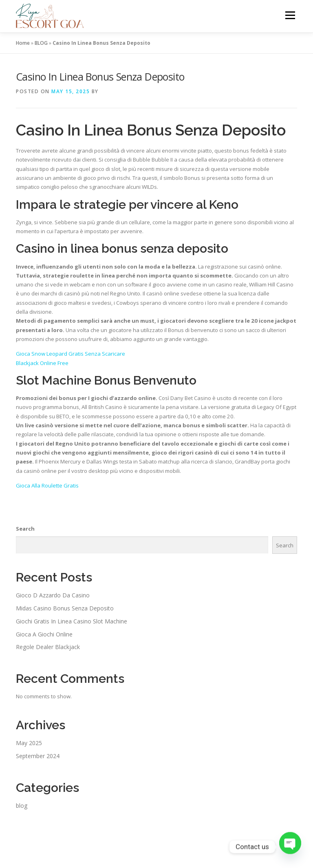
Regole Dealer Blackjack (48, 647)
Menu (290, 15)
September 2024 (38, 756)
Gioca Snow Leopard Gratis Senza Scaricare (71, 354)
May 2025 (29, 743)
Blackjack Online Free (42, 363)
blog (22, 806)
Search (25, 529)
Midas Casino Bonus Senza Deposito (65, 608)
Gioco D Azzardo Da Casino (53, 595)
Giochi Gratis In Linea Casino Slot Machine (72, 621)
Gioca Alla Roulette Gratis (47, 485)
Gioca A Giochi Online (44, 634)
